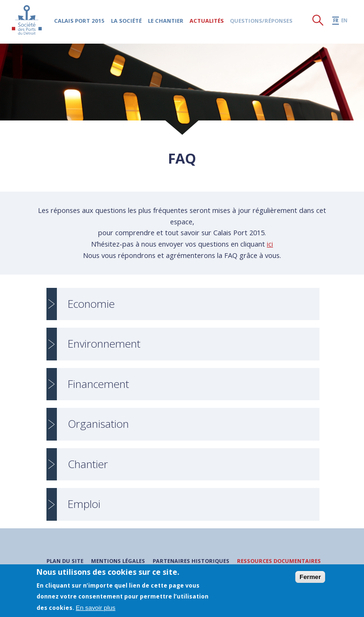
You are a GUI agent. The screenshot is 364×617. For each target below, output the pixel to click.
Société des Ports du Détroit (27, 21)
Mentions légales (118, 561)
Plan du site (64, 561)
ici (270, 244)
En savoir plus (96, 608)
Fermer (310, 577)
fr (336, 22)
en (344, 22)
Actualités (207, 22)
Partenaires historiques (191, 561)
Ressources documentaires (279, 561)
